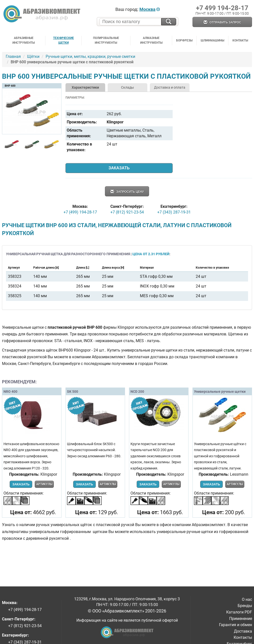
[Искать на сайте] (169, 22)
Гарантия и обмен (236, 625)
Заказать (119, 168)
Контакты (240, 40)
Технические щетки (63, 40)
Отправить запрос (222, 22)
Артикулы (44, 484)
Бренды (245, 606)
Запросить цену (127, 192)
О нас (247, 599)
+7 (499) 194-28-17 (80, 212)
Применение (241, 619)
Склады (127, 87)
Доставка (243, 631)
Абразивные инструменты (24, 40)
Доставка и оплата (170, 87)
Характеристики (85, 87)
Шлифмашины (212, 40)
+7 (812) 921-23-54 (127, 212)
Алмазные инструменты (151, 40)
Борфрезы (184, 40)
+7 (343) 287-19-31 (174, 212)
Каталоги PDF (239, 612)
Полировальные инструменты (106, 40)
